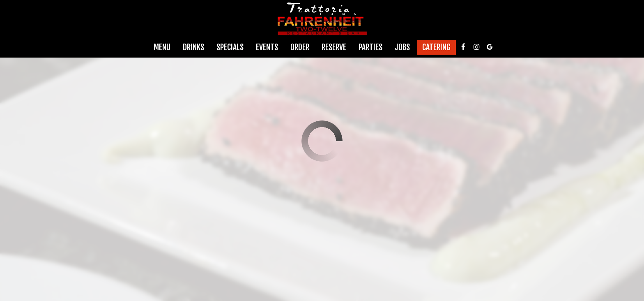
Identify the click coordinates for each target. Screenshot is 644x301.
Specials (230, 47)
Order (300, 47)
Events (267, 47)
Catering (436, 47)
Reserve (334, 47)
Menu (162, 47)
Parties (370, 47)
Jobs (402, 47)
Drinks (193, 47)
